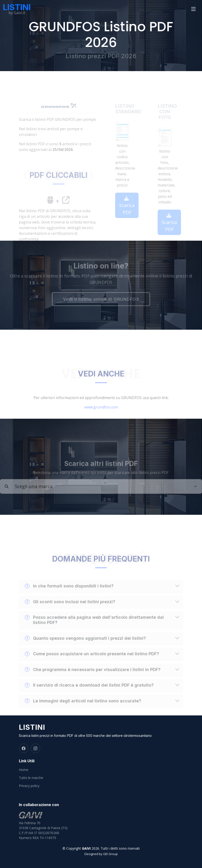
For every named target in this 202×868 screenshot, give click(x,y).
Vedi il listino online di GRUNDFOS (101, 300)
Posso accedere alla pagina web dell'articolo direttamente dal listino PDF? (94, 626)
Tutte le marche (31, 778)
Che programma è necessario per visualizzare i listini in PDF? (93, 676)
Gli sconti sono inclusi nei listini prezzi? (70, 608)
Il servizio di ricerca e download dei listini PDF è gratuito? (89, 692)
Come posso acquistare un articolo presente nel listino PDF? (92, 661)
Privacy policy (29, 786)
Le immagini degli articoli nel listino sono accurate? (83, 708)
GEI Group (110, 854)
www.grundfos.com (101, 414)
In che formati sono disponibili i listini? (69, 593)
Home (24, 770)
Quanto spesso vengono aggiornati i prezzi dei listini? (85, 645)
